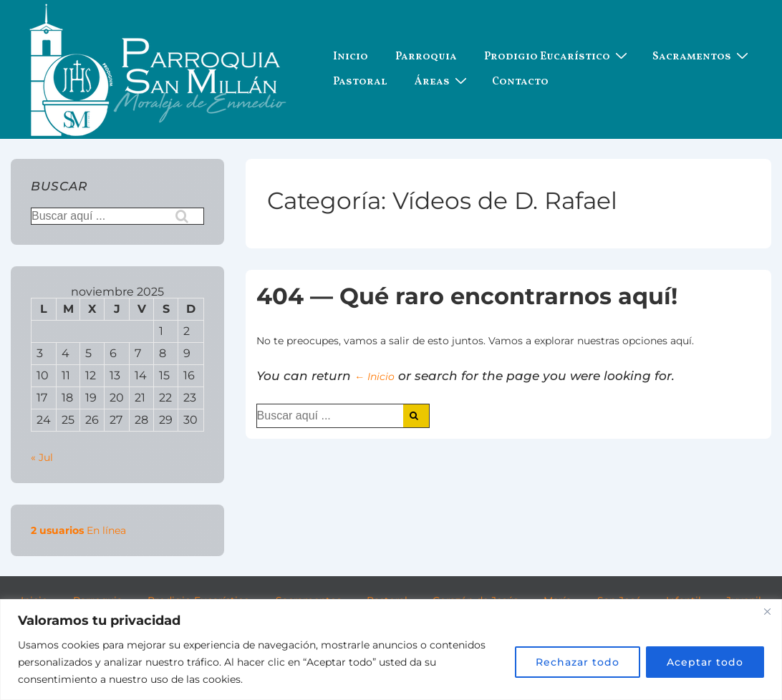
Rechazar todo (578, 662)
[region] (391, 650)
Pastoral (360, 82)
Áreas (443, 82)
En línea (78, 530)
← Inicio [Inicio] (375, 376)
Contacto (520, 82)
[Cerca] (767, 611)
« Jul (42, 457)
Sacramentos (702, 57)
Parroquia (426, 57)
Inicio (351, 57)
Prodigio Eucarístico (557, 57)
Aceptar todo (705, 662)
